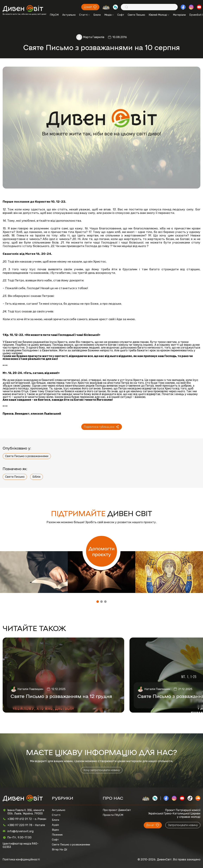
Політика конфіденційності (21, 859)
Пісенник (57, 835)
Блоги (97, 15)
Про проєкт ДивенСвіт (117, 810)
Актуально (69, 15)
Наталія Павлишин (30, 689)
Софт (121, 15)
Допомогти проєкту (102, 551)
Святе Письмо (136, 15)
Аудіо (55, 825)
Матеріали (179, 15)
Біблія (37, 477)
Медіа (109, 15)
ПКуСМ (54, 15)
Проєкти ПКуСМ (113, 815)
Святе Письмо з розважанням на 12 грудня (61, 696)
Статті (85, 15)
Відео (55, 830)
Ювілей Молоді (159, 15)
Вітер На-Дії (60, 849)
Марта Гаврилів (94, 37)
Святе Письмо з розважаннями (27, 456)
